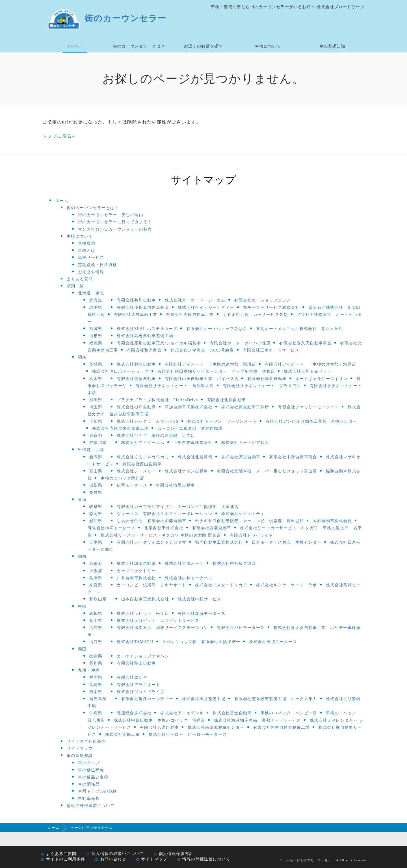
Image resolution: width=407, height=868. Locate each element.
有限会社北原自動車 (227, 400)
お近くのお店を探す (204, 46)
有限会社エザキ (132, 677)
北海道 (96, 300)
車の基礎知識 (332, 46)
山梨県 (96, 485)
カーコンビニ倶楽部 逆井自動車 (190, 428)
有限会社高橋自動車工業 (190, 315)
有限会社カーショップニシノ (263, 300)
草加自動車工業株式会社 (189, 407)
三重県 (96, 542)
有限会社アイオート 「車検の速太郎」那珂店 (210, 364)
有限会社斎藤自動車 (136, 379)
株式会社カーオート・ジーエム (195, 300)
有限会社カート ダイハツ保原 (240, 343)
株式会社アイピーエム (143, 443)
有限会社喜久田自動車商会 (305, 343)
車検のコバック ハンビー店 (289, 713)
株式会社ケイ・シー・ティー (206, 308)
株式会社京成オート (184, 564)
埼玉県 (96, 407)
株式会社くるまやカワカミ (143, 457)
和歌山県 (98, 599)
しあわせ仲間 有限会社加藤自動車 (151, 521)
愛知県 (96, 521)
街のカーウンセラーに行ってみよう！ (115, 222)
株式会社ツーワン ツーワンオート (222, 421)
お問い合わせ (113, 859)
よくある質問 (80, 279)
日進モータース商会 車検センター (287, 542)
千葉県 (96, 421)
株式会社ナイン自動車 (187, 471)
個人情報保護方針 (176, 854)
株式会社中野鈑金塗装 (234, 564)
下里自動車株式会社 (193, 443)
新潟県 (96, 457)
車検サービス (91, 258)
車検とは (87, 250)
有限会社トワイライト (252, 535)
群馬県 (96, 400)
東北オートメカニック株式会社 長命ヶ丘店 (300, 329)
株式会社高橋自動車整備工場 (145, 336)
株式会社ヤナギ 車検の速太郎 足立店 (156, 436)
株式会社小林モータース (189, 578)
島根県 (96, 614)
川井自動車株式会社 (136, 578)
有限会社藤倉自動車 (267, 379)
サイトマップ (80, 749)
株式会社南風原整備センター (216, 727)
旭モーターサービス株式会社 (271, 308)
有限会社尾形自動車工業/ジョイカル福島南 (159, 343)
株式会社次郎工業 (123, 734)
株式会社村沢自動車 (136, 364)
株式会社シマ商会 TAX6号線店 (202, 350)
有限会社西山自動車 (142, 464)
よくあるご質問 (61, 854)
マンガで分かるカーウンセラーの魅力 (115, 229)
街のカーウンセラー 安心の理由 (111, 215)
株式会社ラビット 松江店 (143, 614)
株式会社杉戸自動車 (136, 407)
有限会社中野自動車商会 (293, 457)
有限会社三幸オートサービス (271, 350)
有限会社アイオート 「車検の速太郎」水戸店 (310, 364)
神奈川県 (98, 443)
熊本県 (96, 692)
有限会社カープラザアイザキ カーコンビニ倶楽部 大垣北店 (178, 507)
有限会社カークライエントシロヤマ (151, 542)
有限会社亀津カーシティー (147, 699)
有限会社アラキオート (138, 685)
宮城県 (96, 329)
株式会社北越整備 (195, 457)
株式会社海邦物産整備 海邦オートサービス (257, 720)
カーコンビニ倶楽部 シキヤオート (151, 585)
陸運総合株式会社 (134, 713)
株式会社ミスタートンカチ (221, 585)
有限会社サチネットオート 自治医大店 (175, 386)
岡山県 (96, 621)
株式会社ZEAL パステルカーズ (147, 329)
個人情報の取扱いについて (118, 854)
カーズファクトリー (136, 571)
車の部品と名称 (93, 777)
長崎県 (96, 685)
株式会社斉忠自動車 (241, 457)
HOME (75, 46)
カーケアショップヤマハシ (143, 656)
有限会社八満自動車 (160, 727)
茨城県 (96, 364)
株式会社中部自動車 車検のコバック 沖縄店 (160, 720)
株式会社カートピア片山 (245, 443)
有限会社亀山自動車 (136, 663)
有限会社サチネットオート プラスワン (262, 386)
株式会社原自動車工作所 (245, 407)
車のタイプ (89, 763)
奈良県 (96, 585)
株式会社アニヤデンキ (182, 713)
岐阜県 (96, 507)
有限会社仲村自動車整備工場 (282, 727)
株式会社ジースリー (136, 471)
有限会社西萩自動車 (212, 528)
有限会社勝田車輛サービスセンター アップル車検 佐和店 (216, 371)
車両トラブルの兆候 (98, 791)
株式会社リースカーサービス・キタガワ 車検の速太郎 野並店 (161, 535)
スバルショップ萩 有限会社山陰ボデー (201, 642)
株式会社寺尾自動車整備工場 (120, 428)
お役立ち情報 (91, 272)
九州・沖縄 (89, 670)
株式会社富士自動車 (232, 713)
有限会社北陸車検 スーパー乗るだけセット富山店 (267, 471)
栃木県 (96, 379)
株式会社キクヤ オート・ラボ (287, 585)
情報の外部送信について (91, 806)
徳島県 (96, 656)
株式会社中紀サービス (200, 599)
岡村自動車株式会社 (332, 521)
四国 (82, 649)
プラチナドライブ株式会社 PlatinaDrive (157, 400)
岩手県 (96, 308)
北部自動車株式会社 (164, 528)
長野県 (96, 493)
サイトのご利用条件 (86, 742)
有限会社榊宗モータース (112, 528)
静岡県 (96, 514)
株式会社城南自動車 (136, 564)
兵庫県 (96, 578)
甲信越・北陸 (91, 450)
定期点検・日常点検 (98, 265)
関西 (82, 556)
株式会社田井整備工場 (204, 699)
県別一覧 (75, 286)
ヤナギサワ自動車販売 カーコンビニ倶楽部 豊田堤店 (249, 521)
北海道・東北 (91, 293)
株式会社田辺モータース (273, 642)
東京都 (96, 436)
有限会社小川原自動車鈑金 (143, 308)
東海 (82, 500)
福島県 (96, 343)
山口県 (96, 642)
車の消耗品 (89, 784)
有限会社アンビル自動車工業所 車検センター (311, 421)
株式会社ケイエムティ (243, 514)
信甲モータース (132, 485)
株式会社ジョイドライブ (141, 692)
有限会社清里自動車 (176, 485)
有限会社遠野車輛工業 (136, 315)
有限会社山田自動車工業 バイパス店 (202, 379)
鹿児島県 (98, 699)
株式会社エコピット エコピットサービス (158, 621)
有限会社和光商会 (144, 350)
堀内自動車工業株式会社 (219, 542)
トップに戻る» (59, 136)
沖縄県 (96, 713)
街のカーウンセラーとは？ (139, 46)
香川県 (96, 663)
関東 (82, 357)
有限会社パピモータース (241, 628)
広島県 (96, 628)
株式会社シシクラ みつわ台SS (148, 421)
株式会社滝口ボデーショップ (120, 371)
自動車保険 (89, 799)
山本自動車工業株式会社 (145, 599)
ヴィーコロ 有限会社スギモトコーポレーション (165, 514)
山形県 (96, 336)
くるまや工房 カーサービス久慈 (255, 315)
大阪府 (96, 571)
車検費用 (87, 243)
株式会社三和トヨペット (308, 371)
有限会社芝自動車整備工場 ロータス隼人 (276, 699)
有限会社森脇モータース (202, 614)
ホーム (62, 201)
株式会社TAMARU (135, 642)
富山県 (96, 471)
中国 (82, 606)
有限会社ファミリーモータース (308, 407)
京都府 (96, 564)
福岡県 (96, 677)
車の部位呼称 (91, 770)
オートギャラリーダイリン (322, 379)
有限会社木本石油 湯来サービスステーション (162, 628)
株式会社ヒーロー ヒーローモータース (188, 734)
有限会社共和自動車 (136, 300)
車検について (268, 46)
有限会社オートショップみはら (217, 329)
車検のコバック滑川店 (122, 478)
